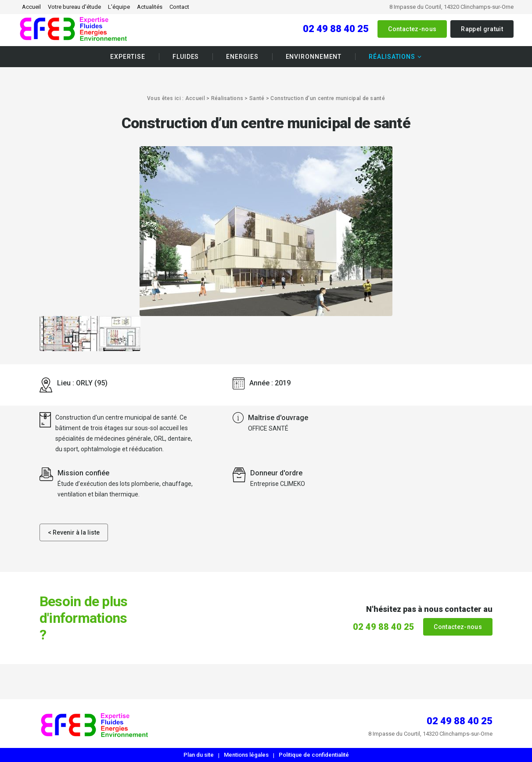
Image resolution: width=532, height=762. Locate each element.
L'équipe (119, 7)
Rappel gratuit (482, 29)
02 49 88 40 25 (336, 29)
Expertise (128, 57)
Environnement (314, 57)
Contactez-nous (412, 29)
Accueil (31, 7)
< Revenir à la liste (74, 532)
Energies (242, 57)
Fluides (186, 57)
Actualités (150, 7)
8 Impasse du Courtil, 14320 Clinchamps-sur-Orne (451, 7)
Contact (179, 7)
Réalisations (392, 57)
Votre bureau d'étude (74, 7)
